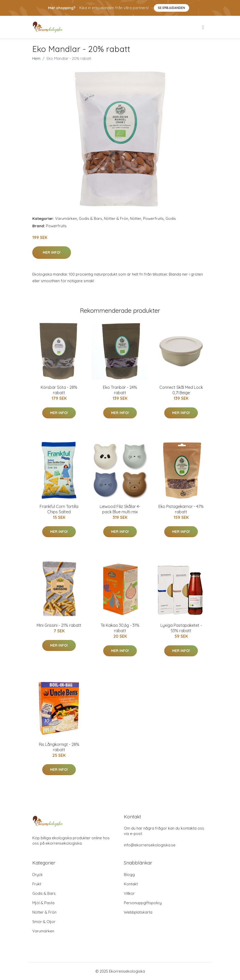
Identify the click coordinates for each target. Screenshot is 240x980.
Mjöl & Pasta (43, 903)
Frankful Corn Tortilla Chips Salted (59, 509)
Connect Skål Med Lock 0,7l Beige (181, 390)
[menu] (203, 27)
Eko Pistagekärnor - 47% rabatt (181, 509)
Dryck (37, 875)
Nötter (136, 218)
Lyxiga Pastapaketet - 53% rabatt (181, 628)
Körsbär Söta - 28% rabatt (59, 390)
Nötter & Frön (116, 218)
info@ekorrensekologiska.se (150, 845)
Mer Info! (52, 252)
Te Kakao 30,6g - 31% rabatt (120, 628)
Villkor (129, 893)
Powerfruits (153, 218)
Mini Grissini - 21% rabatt (59, 625)
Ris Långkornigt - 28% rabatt (59, 747)
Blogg (129, 875)
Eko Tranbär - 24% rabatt (120, 390)
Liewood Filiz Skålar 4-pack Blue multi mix (120, 509)
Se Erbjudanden (171, 8)
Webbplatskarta (138, 912)
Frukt (37, 884)
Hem (36, 58)
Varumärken (66, 218)
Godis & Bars (91, 218)
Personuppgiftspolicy (143, 903)
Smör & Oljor (44, 922)
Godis (171, 218)
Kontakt (131, 884)
